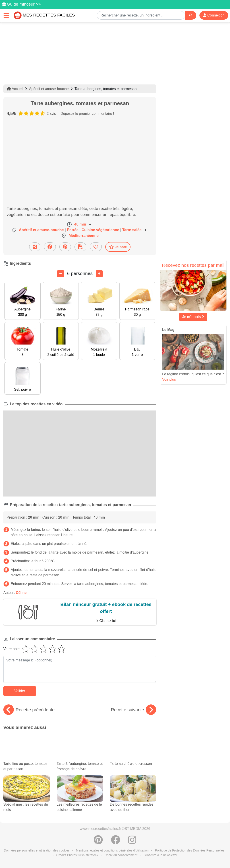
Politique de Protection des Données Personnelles (190, 850)
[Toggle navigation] (6, 15)
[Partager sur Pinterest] (65, 247)
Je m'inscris (193, 317)
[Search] (191, 15)
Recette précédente (29, 710)
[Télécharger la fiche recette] (80, 247)
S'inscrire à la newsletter (161, 855)
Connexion (214, 15)
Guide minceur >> (24, 4)
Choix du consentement (121, 855)
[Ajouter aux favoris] (96, 247)
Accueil (15, 89)
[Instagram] (132, 842)
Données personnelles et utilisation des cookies (37, 850)
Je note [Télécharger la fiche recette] (118, 247)
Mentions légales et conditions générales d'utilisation (112, 850)
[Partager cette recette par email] (35, 247)
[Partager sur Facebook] (50, 247)
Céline (21, 593)
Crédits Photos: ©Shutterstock (77, 855)
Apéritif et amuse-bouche (49, 89)
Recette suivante (134, 710)
